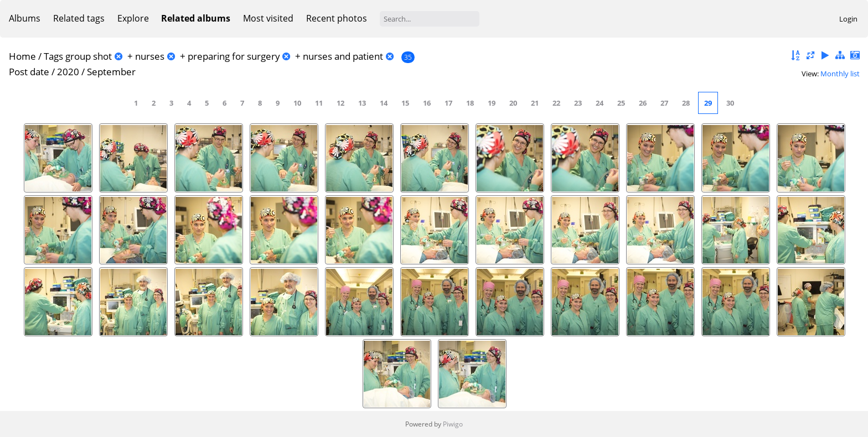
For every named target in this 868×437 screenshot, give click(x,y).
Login (848, 19)
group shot (89, 56)
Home (22, 56)
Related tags (79, 18)
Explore (133, 18)
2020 (68, 72)
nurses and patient (343, 56)
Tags (53, 56)
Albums (25, 18)
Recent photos (337, 18)
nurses (150, 56)
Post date (29, 72)
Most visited (268, 18)
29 (708, 103)
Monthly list (840, 74)
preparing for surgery (234, 56)
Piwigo (453, 424)
